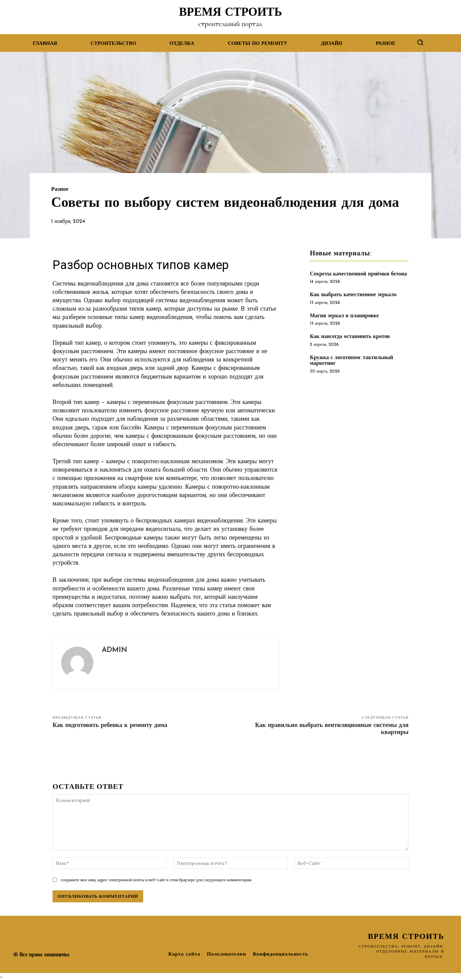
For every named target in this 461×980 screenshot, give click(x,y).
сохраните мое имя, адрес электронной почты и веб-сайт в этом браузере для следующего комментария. (156, 880)
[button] (420, 42)
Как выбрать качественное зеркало (353, 295)
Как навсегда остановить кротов (350, 337)
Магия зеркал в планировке (344, 316)
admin (114, 650)
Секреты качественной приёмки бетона (358, 274)
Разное (60, 189)
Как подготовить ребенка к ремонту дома (110, 725)
